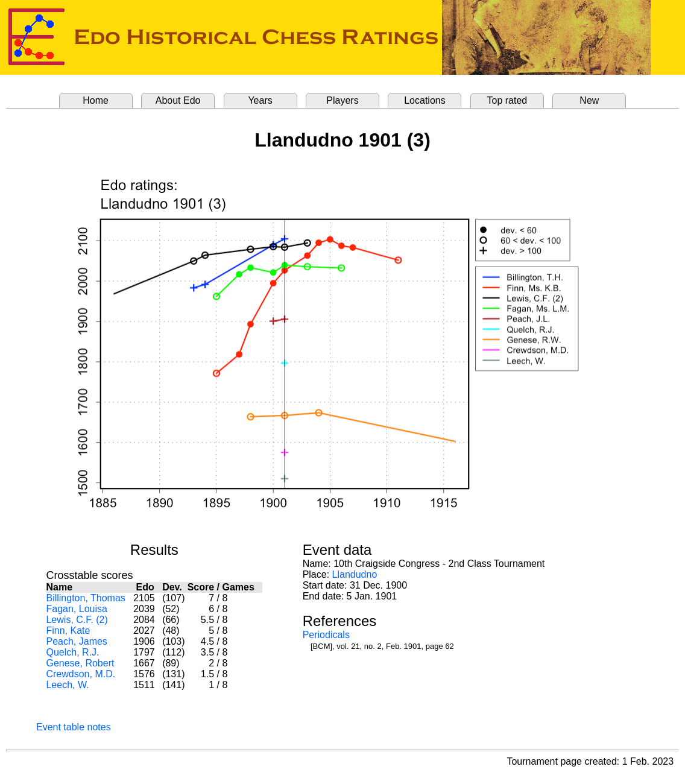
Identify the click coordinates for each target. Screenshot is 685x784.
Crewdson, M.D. (80, 674)
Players (342, 100)
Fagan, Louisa (76, 609)
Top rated (507, 100)
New (589, 100)
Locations (425, 100)
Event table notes (74, 727)
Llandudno (355, 574)
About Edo (178, 100)
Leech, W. (67, 685)
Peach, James (76, 641)
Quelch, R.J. (72, 652)
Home (96, 100)
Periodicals (326, 635)
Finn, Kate (68, 631)
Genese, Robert (80, 663)
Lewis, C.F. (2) (77, 620)
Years (260, 100)
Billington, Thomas (85, 598)
